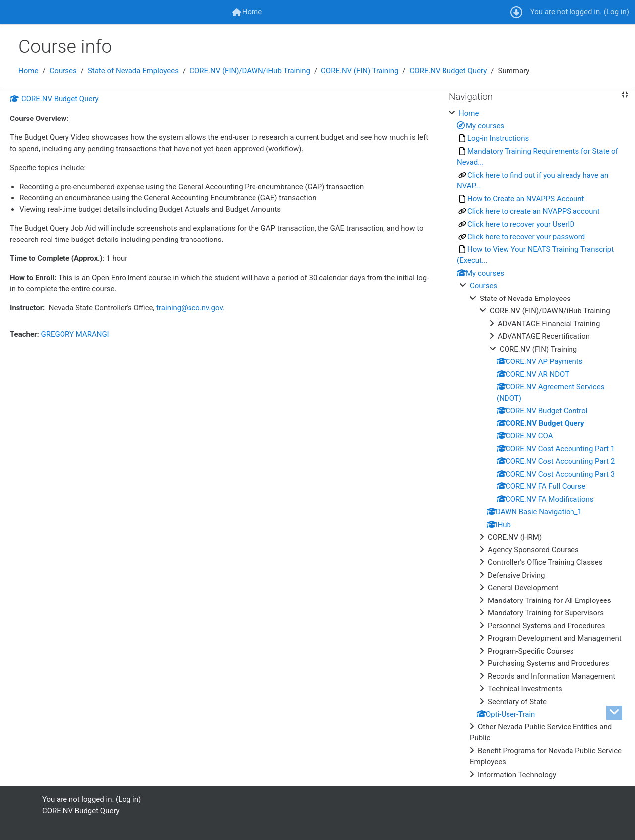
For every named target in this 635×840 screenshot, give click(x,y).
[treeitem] (538, 444)
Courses (63, 71)
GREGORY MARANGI (75, 334)
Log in (616, 12)
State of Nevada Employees (133, 71)
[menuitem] (247, 12)
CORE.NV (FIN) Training (360, 71)
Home (28, 71)
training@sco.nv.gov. (190, 308)
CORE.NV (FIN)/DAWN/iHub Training (250, 71)
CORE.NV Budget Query (448, 71)
